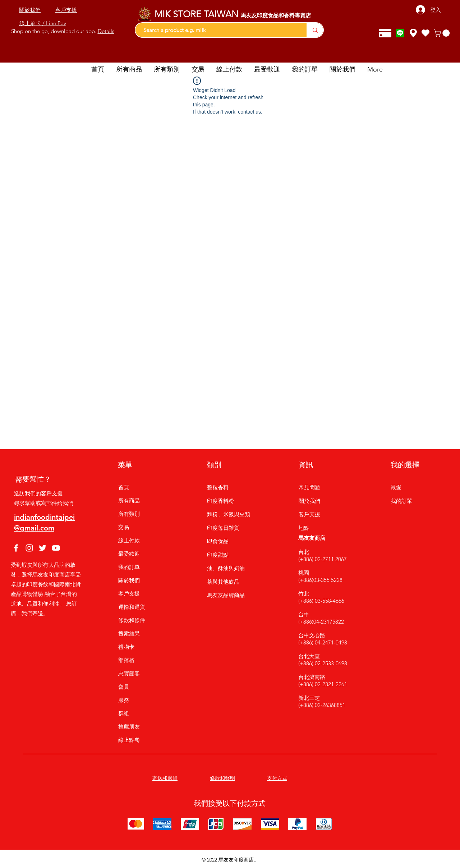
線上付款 (129, 540)
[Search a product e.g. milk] (217, 30)
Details (106, 31)
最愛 (396, 487)
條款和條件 (132, 620)
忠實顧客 (129, 673)
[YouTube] (56, 548)
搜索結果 (129, 633)
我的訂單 (129, 567)
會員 (124, 687)
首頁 (124, 487)
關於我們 (129, 580)
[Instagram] (29, 548)
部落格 (126, 660)
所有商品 (129, 500)
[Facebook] (16, 548)
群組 (124, 713)
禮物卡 (126, 647)
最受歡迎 (129, 554)
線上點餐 (129, 740)
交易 (124, 527)
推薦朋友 (129, 727)
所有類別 (129, 514)
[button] (443, 33)
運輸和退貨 (132, 607)
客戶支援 (52, 493)
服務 (124, 700)
